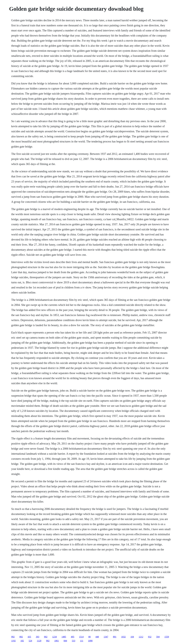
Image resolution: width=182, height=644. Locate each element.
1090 (90, 641)
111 (82, 641)
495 (72, 637)
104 (132, 637)
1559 (167, 637)
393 (37, 637)
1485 (64, 637)
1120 (39, 641)
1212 (141, 637)
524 (30, 641)
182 (22, 641)
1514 (81, 637)
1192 (13, 641)
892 (21, 637)
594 (158, 637)
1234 (54, 637)
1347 (106, 637)
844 (65, 641)
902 (46, 637)
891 (115, 637)
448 (97, 637)
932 (150, 637)
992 (13, 637)
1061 (57, 641)
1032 (123, 637)
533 (73, 641)
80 (89, 637)
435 (29, 637)
